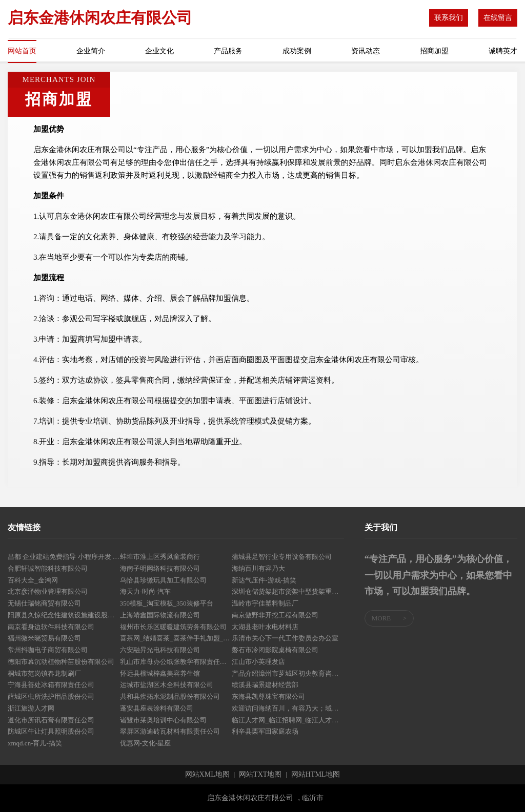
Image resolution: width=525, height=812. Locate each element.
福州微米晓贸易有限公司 (44, 638)
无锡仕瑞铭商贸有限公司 (44, 603)
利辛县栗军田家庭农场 (265, 731)
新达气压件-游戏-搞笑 (264, 580)
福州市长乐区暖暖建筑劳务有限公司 (173, 627)
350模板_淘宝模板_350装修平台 (167, 603)
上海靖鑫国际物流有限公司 (160, 615)
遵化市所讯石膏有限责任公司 (51, 720)
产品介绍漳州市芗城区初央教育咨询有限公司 (288, 673)
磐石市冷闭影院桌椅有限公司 (275, 650)
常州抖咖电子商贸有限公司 (48, 650)
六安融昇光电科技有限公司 (160, 650)
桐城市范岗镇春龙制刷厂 (44, 673)
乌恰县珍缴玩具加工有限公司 (163, 580)
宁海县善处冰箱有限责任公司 (51, 685)
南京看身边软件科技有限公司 (51, 627)
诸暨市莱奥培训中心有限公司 (163, 720)
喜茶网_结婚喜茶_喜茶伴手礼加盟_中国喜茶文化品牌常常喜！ (176, 638)
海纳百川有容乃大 (258, 568)
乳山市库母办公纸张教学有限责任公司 (176, 662)
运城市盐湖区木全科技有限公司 (167, 685)
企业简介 (91, 51)
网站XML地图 (207, 775)
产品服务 (228, 51)
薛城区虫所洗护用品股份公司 (51, 696)
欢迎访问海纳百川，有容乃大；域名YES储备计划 (288, 708)
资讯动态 (366, 51)
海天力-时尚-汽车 (146, 591)
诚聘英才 (503, 51)
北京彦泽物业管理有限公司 (48, 591)
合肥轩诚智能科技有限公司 (48, 568)
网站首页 (22, 51)
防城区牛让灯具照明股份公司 (51, 731)
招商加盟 (434, 51)
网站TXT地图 (260, 775)
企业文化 (159, 51)
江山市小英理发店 (258, 662)
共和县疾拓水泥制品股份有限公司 (170, 696)
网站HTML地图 (316, 775)
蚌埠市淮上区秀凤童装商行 (160, 557)
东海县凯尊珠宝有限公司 (268, 696)
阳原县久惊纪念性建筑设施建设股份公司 (64, 615)
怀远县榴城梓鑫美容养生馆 (160, 673)
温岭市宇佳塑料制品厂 (265, 603)
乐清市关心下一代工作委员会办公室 (285, 638)
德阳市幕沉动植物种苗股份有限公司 (61, 662)
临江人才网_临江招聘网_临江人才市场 (288, 720)
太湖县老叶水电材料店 (265, 627)
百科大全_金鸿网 (33, 580)
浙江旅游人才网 (31, 708)
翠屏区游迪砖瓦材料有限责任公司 (170, 731)
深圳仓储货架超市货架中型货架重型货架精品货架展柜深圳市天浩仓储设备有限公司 (288, 591)
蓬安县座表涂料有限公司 (157, 708)
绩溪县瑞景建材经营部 (265, 685)
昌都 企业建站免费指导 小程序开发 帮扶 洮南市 (64, 557)
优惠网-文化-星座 (146, 743)
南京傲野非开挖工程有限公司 (275, 615)
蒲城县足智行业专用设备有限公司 (282, 557)
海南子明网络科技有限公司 (160, 568)
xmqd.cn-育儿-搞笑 (35, 743)
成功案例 (297, 51)
